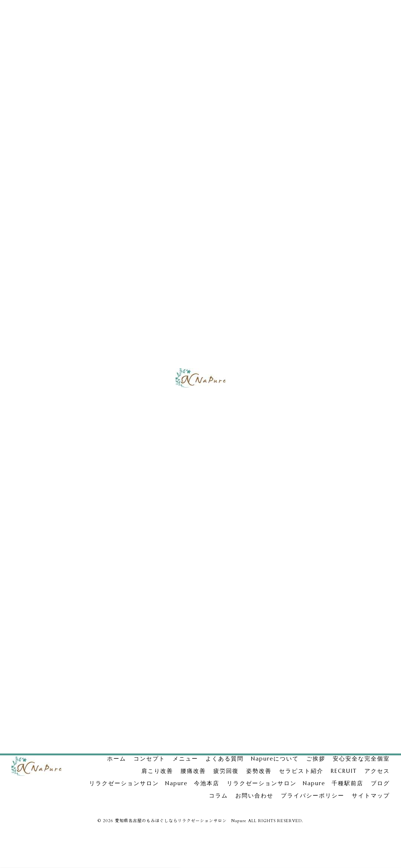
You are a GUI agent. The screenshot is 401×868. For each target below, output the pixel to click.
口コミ (306, 674)
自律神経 (309, 659)
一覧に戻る (143, 631)
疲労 (308, 383)
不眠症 (370, 659)
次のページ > (257, 631)
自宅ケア (340, 629)
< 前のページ (29, 631)
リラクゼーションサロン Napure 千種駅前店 (348, 323)
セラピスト (311, 615)
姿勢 (308, 396)
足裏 (363, 629)
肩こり (311, 355)
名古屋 (356, 615)
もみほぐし (311, 629)
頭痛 (331, 659)
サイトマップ (371, 796)
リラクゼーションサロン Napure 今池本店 (348, 299)
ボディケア (311, 644)
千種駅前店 (334, 674)
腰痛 (308, 369)
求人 (336, 615)
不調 (350, 659)
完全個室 (314, 342)
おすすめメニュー (349, 644)
